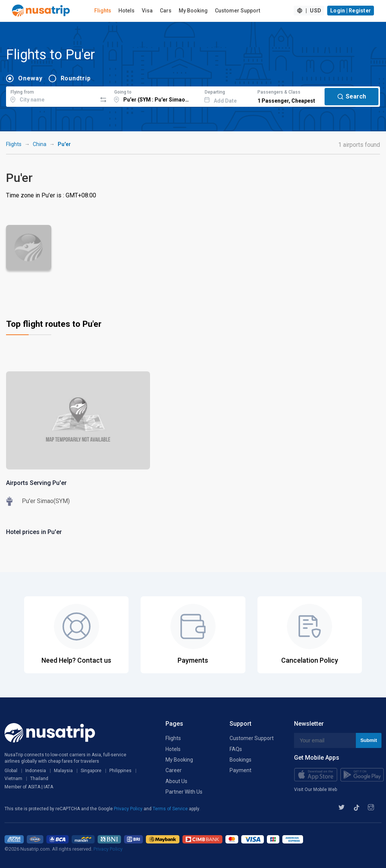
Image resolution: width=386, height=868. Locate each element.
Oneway (30, 78)
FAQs (236, 749)
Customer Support (237, 11)
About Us (176, 781)
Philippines (120, 771)
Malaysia (63, 771)
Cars (166, 11)
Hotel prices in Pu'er (34, 532)
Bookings (240, 760)
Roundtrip (76, 78)
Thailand (39, 779)
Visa (147, 11)
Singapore (91, 771)
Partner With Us (184, 792)
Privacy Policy (129, 809)
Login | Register (351, 11)
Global (11, 771)
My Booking (193, 11)
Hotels (126, 11)
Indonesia (36, 771)
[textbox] (51, 95)
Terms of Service (171, 809)
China (40, 144)
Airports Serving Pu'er (36, 483)
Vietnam (13, 779)
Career (174, 770)
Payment (240, 770)
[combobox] (51, 95)
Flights (103, 11)
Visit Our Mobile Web (316, 790)
